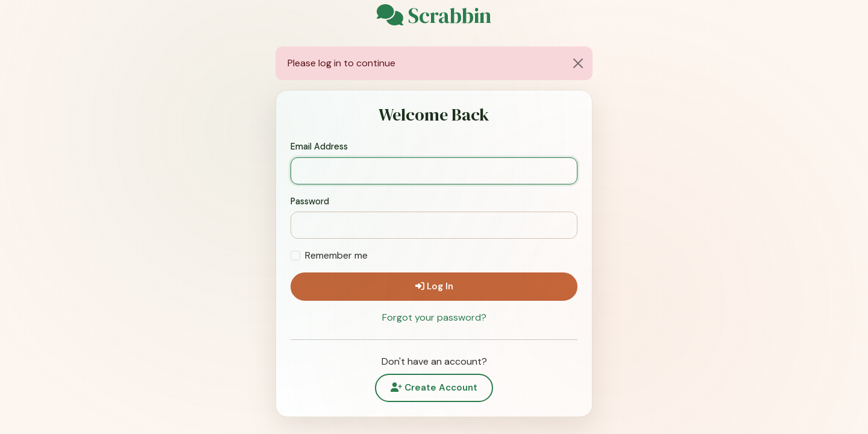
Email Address (319, 146)
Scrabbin (434, 16)
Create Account (434, 388)
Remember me (336, 255)
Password (310, 201)
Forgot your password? (434, 317)
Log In (434, 286)
